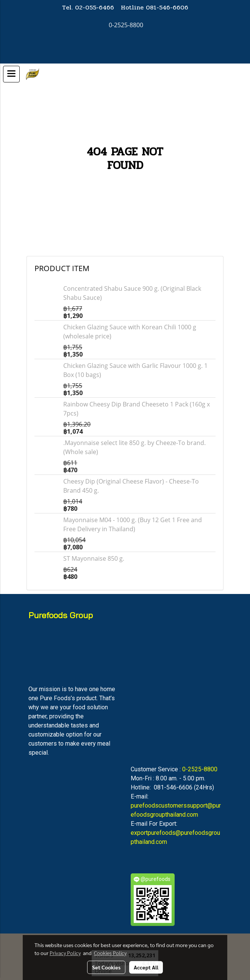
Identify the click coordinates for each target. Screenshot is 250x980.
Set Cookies (106, 967)
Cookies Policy (110, 953)
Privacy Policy (65, 953)
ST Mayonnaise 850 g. (94, 558)
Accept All (146, 967)
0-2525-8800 (200, 769)
